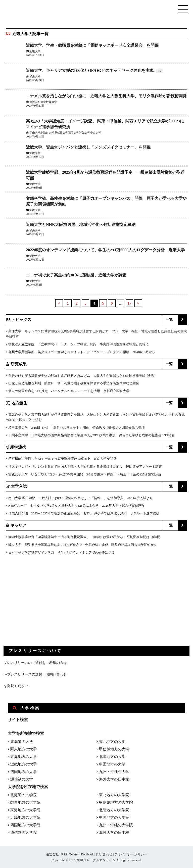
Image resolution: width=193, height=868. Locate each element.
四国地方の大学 (23, 772)
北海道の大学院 (23, 795)
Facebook (87, 854)
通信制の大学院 (23, 833)
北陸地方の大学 (112, 757)
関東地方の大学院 (25, 802)
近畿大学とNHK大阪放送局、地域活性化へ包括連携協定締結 (81, 225)
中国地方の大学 (112, 764)
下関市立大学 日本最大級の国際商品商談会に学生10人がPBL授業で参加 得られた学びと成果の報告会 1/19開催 (91, 435)
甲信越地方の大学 (114, 749)
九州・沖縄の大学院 (116, 825)
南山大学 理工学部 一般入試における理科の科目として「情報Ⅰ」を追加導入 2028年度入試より (81, 498)
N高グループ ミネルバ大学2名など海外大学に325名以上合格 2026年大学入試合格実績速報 (76, 505)
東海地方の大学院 (25, 810)
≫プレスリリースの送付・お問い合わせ (35, 674)
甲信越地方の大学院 (116, 802)
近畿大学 (35, 77)
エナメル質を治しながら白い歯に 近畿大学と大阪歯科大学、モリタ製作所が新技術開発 (106, 96)
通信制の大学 (22, 779)
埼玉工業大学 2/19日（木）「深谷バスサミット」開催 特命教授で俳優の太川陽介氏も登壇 (77, 428)
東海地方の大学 (23, 757)
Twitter (74, 854)
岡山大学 (35, 133)
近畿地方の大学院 (25, 817)
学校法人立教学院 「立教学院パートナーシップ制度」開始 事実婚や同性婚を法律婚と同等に (79, 344)
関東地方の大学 (23, 749)
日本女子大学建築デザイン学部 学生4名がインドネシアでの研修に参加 (61, 552)
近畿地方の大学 (23, 764)
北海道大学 (47, 133)
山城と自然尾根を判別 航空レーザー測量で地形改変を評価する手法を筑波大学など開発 (74, 383)
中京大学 (96, 133)
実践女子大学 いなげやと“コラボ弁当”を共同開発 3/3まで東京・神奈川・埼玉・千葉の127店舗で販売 (85, 474)
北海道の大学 (22, 742)
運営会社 (52, 854)
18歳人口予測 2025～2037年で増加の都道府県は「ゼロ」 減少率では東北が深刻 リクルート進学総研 (84, 513)
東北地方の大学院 (114, 795)
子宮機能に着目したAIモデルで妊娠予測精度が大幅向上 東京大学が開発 (62, 459)
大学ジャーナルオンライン (96, 860)
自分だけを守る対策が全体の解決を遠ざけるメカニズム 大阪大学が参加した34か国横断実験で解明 (82, 376)
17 (129, 303)
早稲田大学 (61, 133)
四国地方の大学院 (25, 825)
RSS (64, 854)
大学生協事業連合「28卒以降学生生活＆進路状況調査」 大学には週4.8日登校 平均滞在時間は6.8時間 (84, 537)
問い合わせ (104, 854)
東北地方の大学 (112, 742)
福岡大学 (74, 133)
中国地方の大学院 (114, 817)
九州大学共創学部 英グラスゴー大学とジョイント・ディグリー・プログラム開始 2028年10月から (82, 352)
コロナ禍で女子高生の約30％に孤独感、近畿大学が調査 (76, 275)
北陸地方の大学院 (114, 810)
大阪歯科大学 (38, 102)
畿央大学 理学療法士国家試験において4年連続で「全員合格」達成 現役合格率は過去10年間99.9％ (82, 545)
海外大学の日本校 (114, 779)
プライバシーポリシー (131, 854)
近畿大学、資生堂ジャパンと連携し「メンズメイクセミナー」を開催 (88, 147)
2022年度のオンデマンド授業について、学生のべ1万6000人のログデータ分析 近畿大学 (105, 250)
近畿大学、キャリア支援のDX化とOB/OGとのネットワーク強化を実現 (90, 70)
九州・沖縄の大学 (114, 772)
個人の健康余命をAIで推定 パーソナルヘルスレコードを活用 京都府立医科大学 (69, 391)
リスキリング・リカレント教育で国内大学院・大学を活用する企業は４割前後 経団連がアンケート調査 (85, 467)
